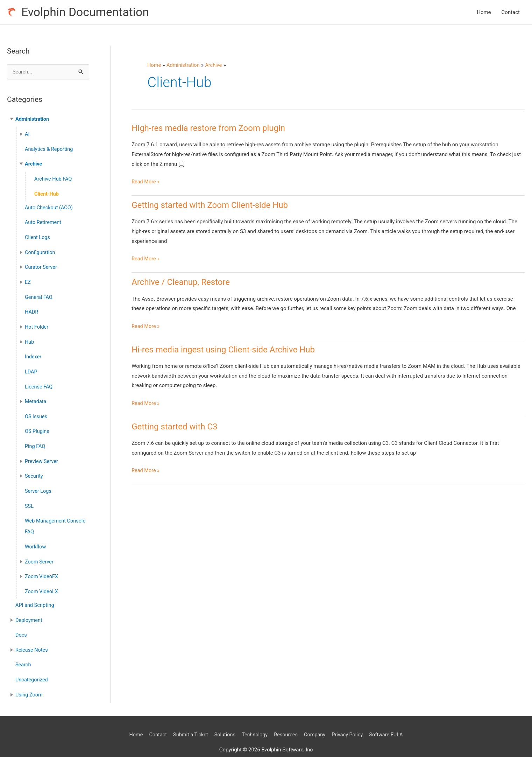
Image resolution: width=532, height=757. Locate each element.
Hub (30, 338)
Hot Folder (37, 323)
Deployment (29, 610)
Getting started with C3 (174, 427)
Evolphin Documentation (88, 12)
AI (27, 135)
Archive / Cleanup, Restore (181, 283)
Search (23, 654)
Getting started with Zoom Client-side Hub (210, 206)
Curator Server (41, 265)
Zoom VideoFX (42, 568)
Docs (21, 625)
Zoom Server (40, 553)
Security (34, 469)
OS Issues (36, 411)
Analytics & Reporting (50, 149)
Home (484, 13)
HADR (32, 309)
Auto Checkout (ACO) (50, 206)
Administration (33, 120)
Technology (254, 723)
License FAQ (39, 382)
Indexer (33, 352)
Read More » (146, 183)
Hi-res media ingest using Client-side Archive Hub (223, 350)
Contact (511, 13)
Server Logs (39, 484)
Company (316, 723)
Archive (34, 164)
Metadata (36, 397)
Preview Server (42, 455)
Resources (286, 723)
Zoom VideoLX (42, 582)
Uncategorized (32, 668)
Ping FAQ (36, 440)
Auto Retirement (44, 221)
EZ (28, 280)
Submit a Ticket (188, 723)
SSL (29, 499)
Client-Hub (47, 193)
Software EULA (390, 723)
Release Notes (32, 639)
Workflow (36, 538)
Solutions (223, 723)
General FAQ (39, 294)
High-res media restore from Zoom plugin (208, 129)
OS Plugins (37, 426)
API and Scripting (36, 596)
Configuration (41, 250)
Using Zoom (30, 683)
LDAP (31, 367)
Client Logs (38, 236)
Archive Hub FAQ (54, 178)
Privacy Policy (350, 723)
